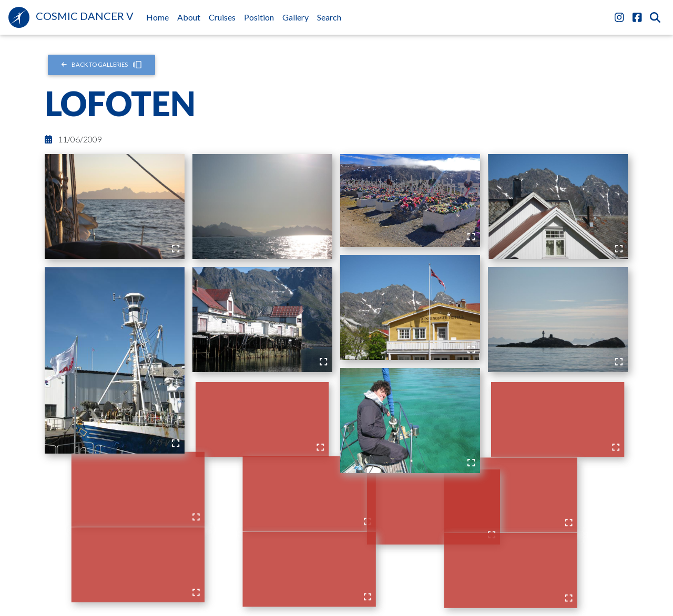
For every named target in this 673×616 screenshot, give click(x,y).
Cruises (222, 17)
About (189, 17)
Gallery (295, 17)
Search (329, 17)
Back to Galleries (102, 65)
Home (160, 16)
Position (259, 17)
